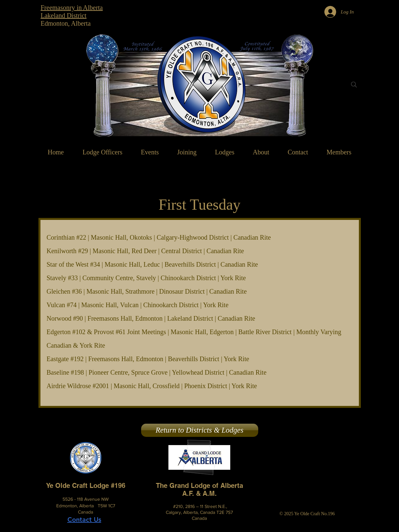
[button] (261, 152)
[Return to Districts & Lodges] (200, 430)
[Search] (354, 85)
